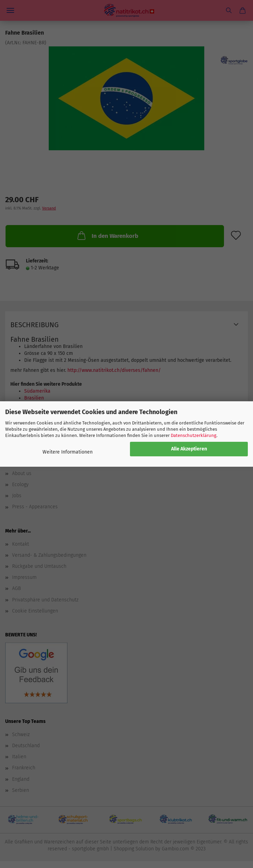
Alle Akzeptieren (189, 449)
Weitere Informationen (68, 452)
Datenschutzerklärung (194, 435)
